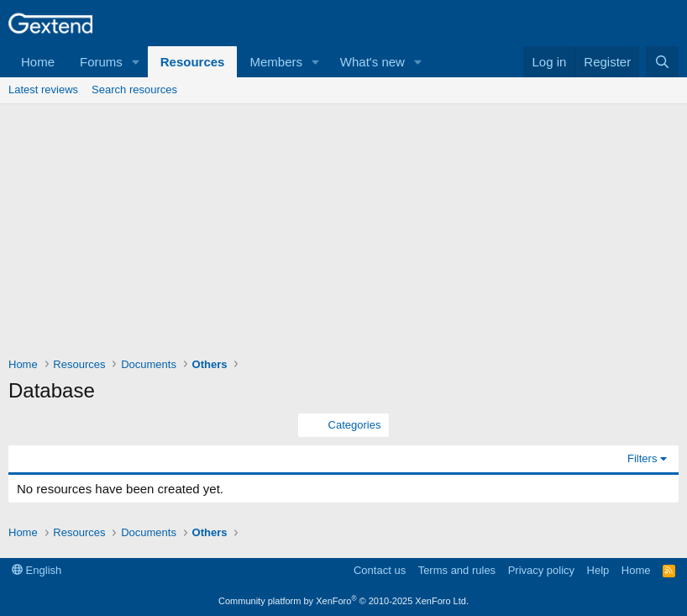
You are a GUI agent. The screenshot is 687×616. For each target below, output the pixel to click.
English (37, 570)
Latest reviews (43, 90)
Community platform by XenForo (343, 601)
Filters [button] (642, 458)
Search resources (134, 90)
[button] (136, 62)
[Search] (662, 62)
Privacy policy (541, 570)
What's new (372, 62)
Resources (193, 62)
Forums (101, 62)
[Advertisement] (343, 230)
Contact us (380, 570)
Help (598, 570)
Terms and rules (457, 570)
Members (276, 62)
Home (38, 62)
